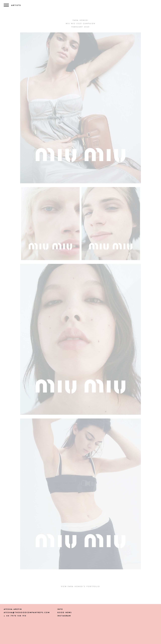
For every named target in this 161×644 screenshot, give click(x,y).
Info (60, 609)
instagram (64, 616)
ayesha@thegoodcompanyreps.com (27, 613)
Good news (65, 613)
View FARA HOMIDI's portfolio (80, 587)
